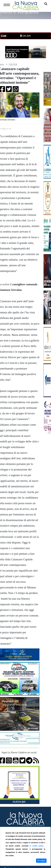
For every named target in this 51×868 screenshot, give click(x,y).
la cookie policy (37, 846)
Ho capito (41, 861)
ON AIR (25, 36)
